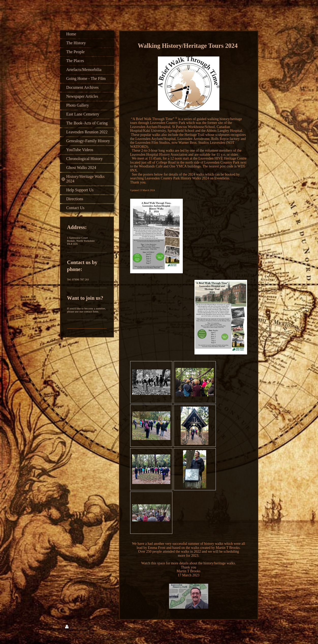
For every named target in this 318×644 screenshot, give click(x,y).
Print (71, 627)
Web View (247, 631)
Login (250, 627)
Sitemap (82, 627)
